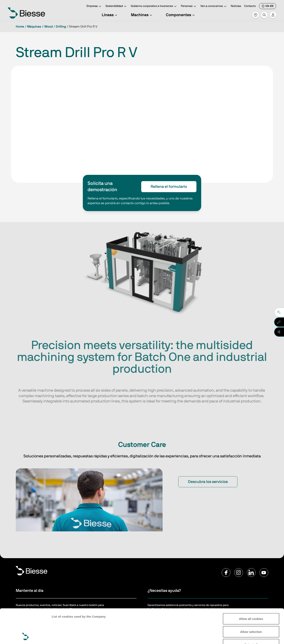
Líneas (110, 15)
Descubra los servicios (208, 482)
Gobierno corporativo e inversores (154, 6)
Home (20, 27)
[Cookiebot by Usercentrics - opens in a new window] (26, 636)
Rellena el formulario (169, 187)
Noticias (236, 6)
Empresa (94, 6)
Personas (189, 6)
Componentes (181, 15)
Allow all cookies (251, 586)
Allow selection (251, 599)
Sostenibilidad (117, 6)
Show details (61, 636)
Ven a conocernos (214, 6)
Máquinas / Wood (40, 27)
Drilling (61, 27)
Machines (142, 15)
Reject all (251, 612)
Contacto (250, 6)
